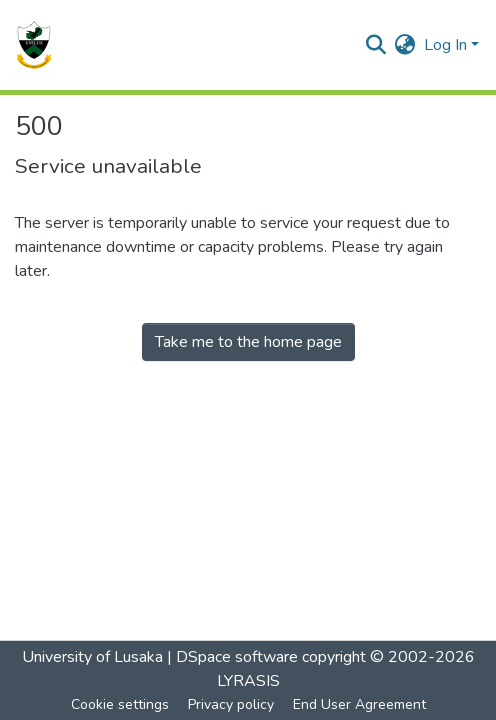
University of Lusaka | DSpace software (160, 657)
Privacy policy (231, 704)
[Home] (34, 45)
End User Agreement (359, 704)
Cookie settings (120, 704)
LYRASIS (248, 681)
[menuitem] (405, 45)
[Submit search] (376, 45)
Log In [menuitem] (445, 45)
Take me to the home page (248, 342)
